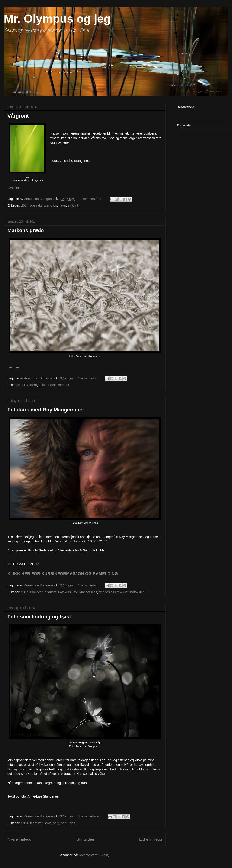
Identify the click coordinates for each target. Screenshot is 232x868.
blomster (36, 823)
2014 (25, 205)
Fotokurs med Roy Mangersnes (45, 410)
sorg (56, 823)
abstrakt (36, 205)
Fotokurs (64, 592)
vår (77, 205)
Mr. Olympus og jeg (57, 19)
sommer (63, 385)
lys (55, 205)
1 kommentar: (88, 378)
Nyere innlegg (19, 839)
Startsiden (85, 839)
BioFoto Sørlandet (43, 592)
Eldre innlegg (151, 839)
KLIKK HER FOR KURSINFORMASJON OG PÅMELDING (63, 574)
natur (62, 205)
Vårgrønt (18, 116)
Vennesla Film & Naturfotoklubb (122, 592)
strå (70, 205)
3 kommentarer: (90, 816)
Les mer (13, 188)
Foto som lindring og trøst (39, 617)
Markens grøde (26, 230)
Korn (34, 385)
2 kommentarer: (91, 199)
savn (48, 823)
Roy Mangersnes (85, 592)
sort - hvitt (68, 823)
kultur (43, 385)
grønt (47, 205)
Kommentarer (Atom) (94, 855)
